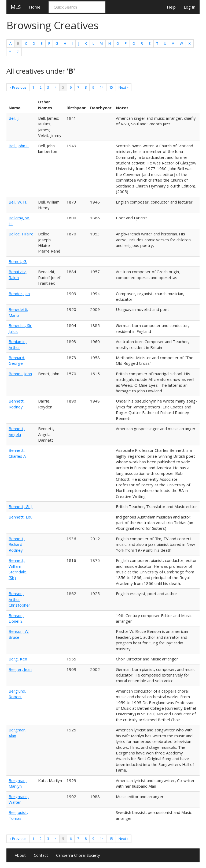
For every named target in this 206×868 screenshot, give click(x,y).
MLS (16, 7)
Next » (124, 87)
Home (35, 7)
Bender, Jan (19, 294)
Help (171, 7)
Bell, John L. (19, 146)
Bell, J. (14, 118)
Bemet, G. (18, 261)
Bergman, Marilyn (18, 783)
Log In (190, 7)
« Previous (18, 87)
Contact (41, 855)
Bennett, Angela (17, 431)
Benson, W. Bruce (19, 634)
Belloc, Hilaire (21, 234)
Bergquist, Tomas (18, 815)
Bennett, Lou (21, 517)
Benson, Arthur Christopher (19, 599)
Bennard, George (17, 360)
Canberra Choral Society (78, 855)
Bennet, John (20, 374)
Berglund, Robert (17, 694)
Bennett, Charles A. (18, 453)
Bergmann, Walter (19, 799)
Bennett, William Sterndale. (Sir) (18, 569)
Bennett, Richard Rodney (17, 544)
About (20, 855)
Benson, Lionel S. (16, 618)
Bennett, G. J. (21, 506)
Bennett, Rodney (17, 404)
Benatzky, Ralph (18, 274)
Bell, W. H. (18, 202)
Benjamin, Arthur (18, 344)
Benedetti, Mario (18, 312)
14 (102, 87)
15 (111, 87)
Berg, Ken (18, 659)
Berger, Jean (20, 669)
